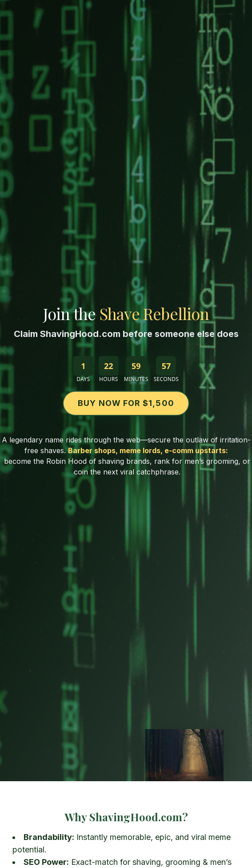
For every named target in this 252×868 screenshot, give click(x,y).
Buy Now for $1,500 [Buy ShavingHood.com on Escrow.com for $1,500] (126, 403)
